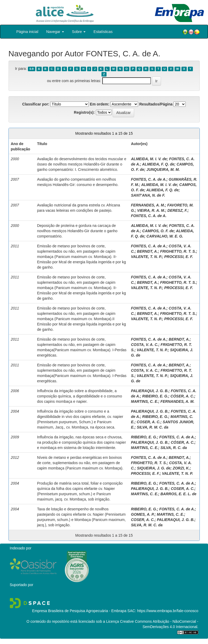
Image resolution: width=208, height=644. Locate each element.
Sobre (79, 32)
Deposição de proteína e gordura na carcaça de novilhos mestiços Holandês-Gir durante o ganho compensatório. (77, 231)
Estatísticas (103, 32)
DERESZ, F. (177, 210)
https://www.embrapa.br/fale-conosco (168, 611)
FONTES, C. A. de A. (149, 179)
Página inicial (27, 32)
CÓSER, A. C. (182, 396)
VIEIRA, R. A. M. (151, 210)
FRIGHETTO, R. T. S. (178, 251)
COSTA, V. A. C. (145, 345)
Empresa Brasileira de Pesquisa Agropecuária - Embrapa (79, 611)
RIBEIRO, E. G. (155, 396)
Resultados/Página (156, 104)
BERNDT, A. (148, 251)
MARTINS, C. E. (145, 401)
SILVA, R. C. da (174, 448)
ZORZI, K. (181, 468)
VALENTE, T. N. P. (147, 257)
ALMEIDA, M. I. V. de (149, 159)
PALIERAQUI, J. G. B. (150, 391)
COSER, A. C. (149, 422)
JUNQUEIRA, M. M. (163, 170)
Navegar (55, 32)
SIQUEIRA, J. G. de (154, 468)
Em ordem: (99, 104)
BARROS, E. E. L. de (178, 494)
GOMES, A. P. (143, 514)
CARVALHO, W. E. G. (165, 236)
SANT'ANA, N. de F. (148, 195)
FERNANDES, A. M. (148, 205)
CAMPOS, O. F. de (158, 231)
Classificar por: (36, 104)
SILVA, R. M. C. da (153, 427)
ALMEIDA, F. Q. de (158, 164)
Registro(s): (84, 112)
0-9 (31, 69)
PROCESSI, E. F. (179, 257)
